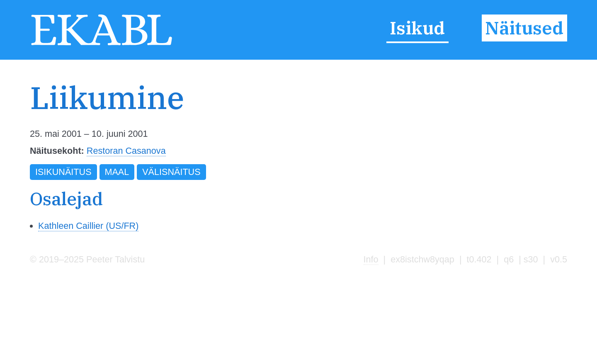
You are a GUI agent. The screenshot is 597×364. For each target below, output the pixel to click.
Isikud (417, 28)
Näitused (524, 28)
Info (371, 259)
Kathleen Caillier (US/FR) (88, 226)
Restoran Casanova (126, 151)
